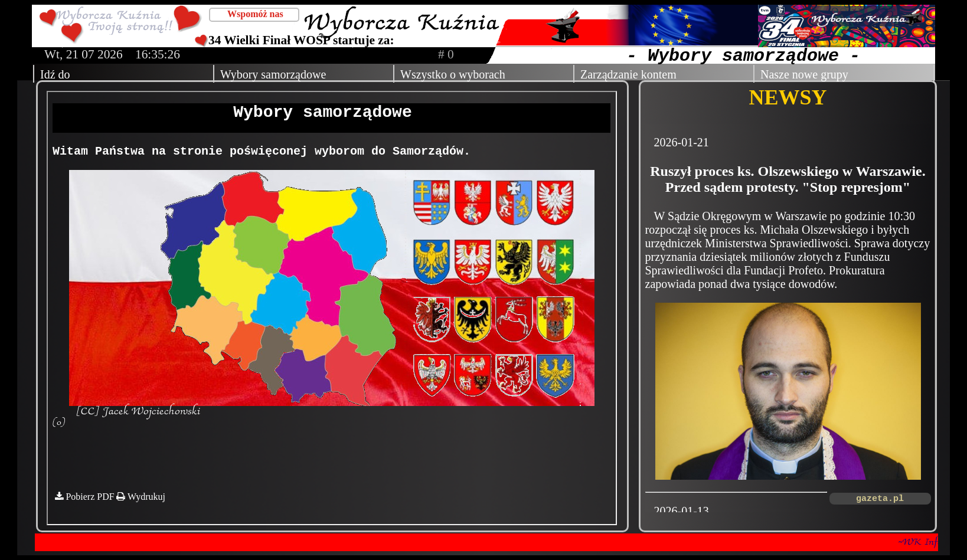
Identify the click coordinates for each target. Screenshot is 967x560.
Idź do (55, 74)
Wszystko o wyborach (453, 74)
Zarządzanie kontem (628, 74)
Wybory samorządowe (273, 74)
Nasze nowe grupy (804, 74)
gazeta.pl (880, 499)
